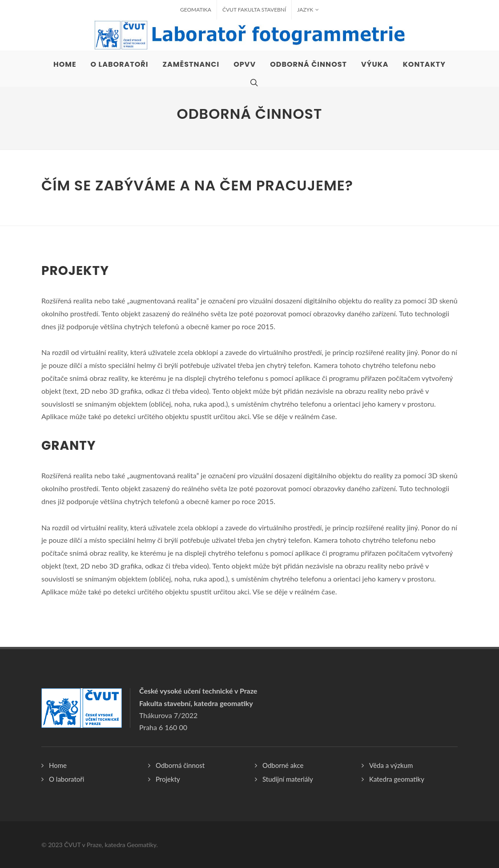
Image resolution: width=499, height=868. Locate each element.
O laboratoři (66, 779)
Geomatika (196, 10)
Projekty (168, 779)
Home (58, 765)
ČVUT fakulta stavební (254, 10)
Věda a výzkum (391, 765)
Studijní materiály (288, 779)
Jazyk (308, 10)
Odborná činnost (180, 765)
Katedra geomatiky (397, 779)
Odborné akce (283, 765)
